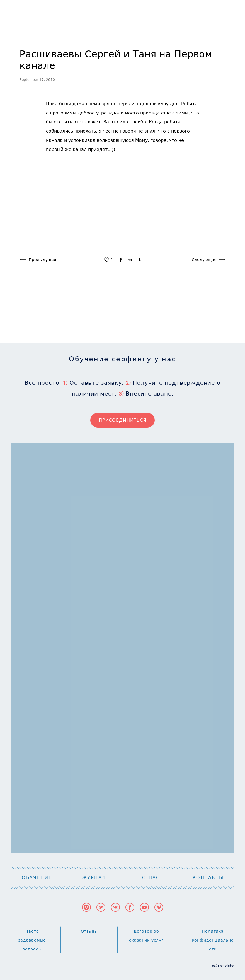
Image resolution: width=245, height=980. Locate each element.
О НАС (151, 877)
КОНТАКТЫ (208, 877)
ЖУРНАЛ (94, 877)
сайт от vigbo (223, 966)
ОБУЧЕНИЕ (37, 877)
